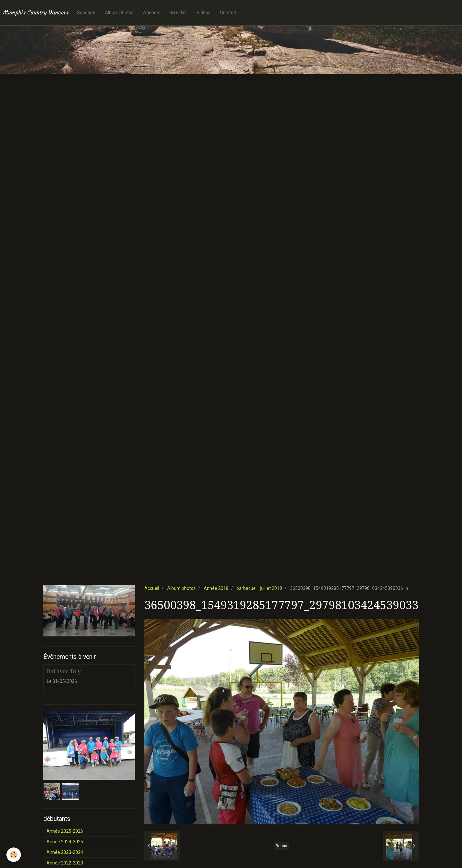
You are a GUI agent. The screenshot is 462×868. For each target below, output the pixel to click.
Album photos (119, 13)
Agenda (151, 13)
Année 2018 (216, 588)
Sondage (86, 13)
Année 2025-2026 (65, 831)
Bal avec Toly (64, 671)
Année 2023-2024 (65, 852)
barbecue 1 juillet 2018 (259, 588)
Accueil (152, 588)
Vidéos (204, 13)
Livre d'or (178, 13)
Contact (228, 13)
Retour (282, 846)
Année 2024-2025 (65, 842)
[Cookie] (14, 855)
